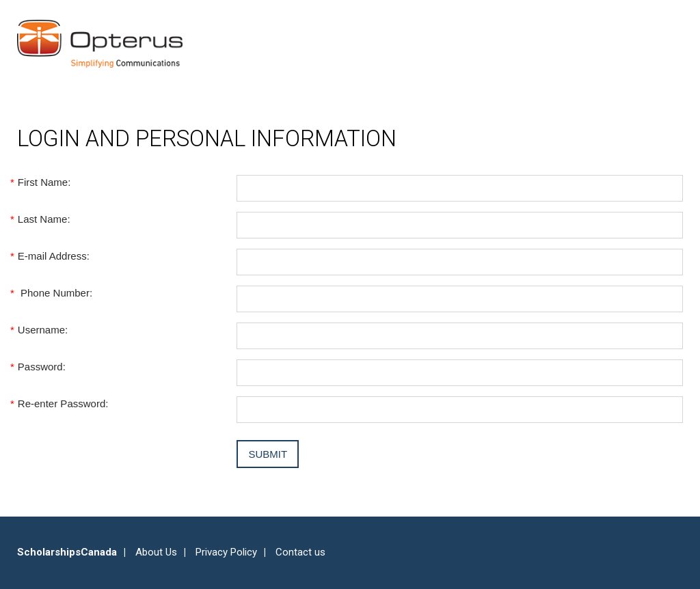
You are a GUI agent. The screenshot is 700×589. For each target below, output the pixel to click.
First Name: (44, 182)
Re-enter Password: (63, 403)
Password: (41, 367)
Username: (42, 330)
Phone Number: (55, 293)
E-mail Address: (53, 256)
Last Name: (44, 219)
